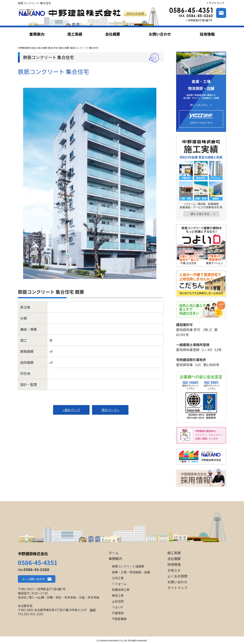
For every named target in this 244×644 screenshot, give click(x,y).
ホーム (114, 553)
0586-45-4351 (38, 562)
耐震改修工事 (121, 590)
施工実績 (174, 553)
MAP (93, 610)
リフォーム (119, 584)
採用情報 (174, 564)
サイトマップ (217, 3)
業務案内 (115, 559)
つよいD (117, 607)
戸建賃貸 (118, 613)
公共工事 (118, 578)
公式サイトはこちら (201, 119)
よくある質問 (177, 576)
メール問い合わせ (34, 579)
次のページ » (110, 410)
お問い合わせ (177, 582)
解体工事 (118, 595)
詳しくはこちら (199, 105)
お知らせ (174, 570)
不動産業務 (119, 619)
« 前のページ (71, 410)
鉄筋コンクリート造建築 (128, 566)
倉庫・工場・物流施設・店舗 (131, 572)
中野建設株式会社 (33, 554)
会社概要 (174, 559)
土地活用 (118, 601)
